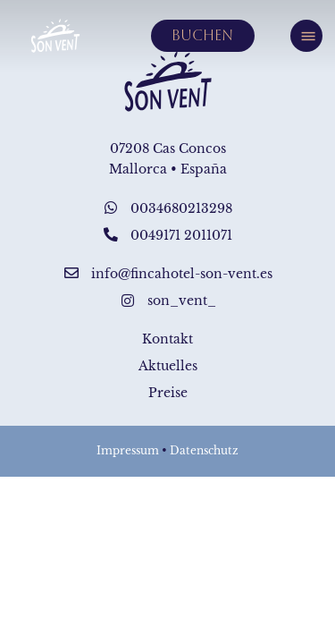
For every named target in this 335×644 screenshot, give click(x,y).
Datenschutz (204, 451)
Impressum (128, 451)
